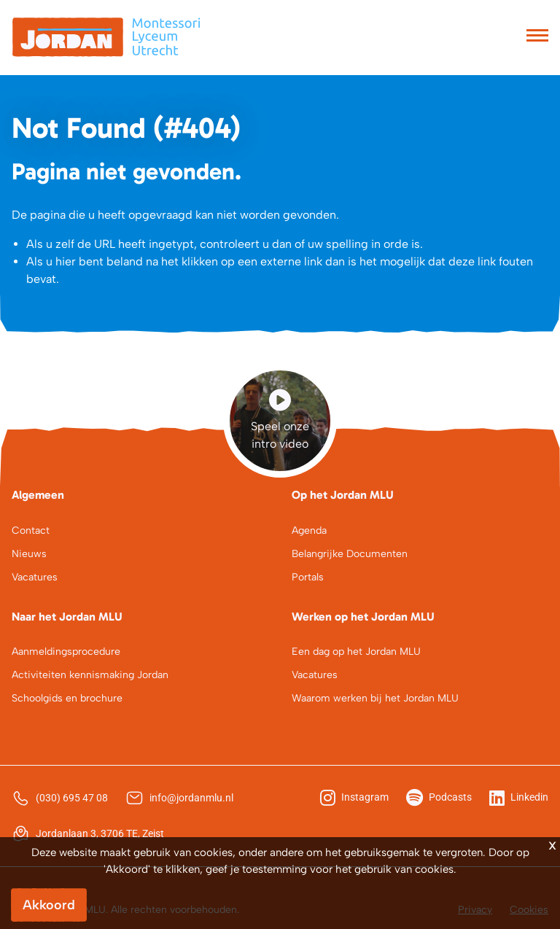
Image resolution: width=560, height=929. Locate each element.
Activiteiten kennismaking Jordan (90, 675)
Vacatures (35, 577)
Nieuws (29, 554)
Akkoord (49, 905)
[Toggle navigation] (537, 37)
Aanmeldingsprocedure (66, 652)
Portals (308, 577)
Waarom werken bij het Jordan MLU (375, 698)
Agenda (309, 530)
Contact (31, 530)
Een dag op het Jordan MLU (356, 652)
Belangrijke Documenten (350, 554)
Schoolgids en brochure (67, 698)
